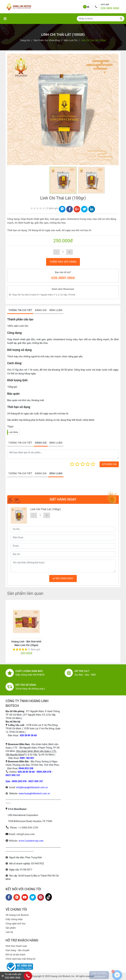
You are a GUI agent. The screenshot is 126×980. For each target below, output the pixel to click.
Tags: (11, 426)
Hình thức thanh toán (16, 946)
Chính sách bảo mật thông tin (21, 959)
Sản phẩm (11, 928)
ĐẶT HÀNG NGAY (63, 578)
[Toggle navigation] (5, 19)
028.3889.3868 (63, 278)
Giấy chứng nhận (14, 919)
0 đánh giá (52, 208)
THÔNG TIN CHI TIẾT (20, 310)
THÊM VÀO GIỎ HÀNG (63, 262)
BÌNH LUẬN (56, 310)
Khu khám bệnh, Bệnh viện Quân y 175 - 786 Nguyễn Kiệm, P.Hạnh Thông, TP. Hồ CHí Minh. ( (33, 748)
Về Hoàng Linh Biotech (17, 915)
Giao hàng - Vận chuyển (18, 950)
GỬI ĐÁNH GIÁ (109, 464)
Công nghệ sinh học (16, 924)
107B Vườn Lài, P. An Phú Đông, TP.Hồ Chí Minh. (33, 729)
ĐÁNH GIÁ (41, 310)
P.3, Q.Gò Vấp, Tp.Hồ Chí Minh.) (39, 755)
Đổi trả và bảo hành (15, 955)
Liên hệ (9, 932)
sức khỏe (14, 432)
